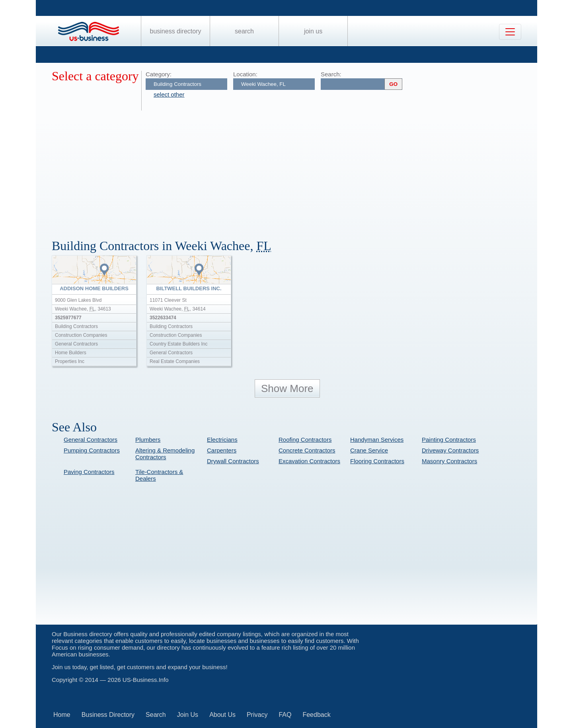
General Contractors (91, 440)
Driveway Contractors (450, 450)
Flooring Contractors (377, 461)
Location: (245, 74)
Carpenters (222, 450)
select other (169, 94)
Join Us (313, 31)
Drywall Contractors (233, 461)
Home (62, 715)
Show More (287, 388)
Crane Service (369, 450)
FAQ (285, 715)
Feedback (316, 715)
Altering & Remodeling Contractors (165, 454)
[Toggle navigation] (510, 32)
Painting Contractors (449, 440)
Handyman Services (377, 440)
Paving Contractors (89, 472)
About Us (222, 715)
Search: (331, 74)
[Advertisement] (290, 170)
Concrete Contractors (307, 450)
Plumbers (148, 440)
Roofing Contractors (305, 440)
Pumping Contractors (92, 450)
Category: (159, 74)
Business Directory (176, 31)
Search (244, 31)
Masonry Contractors (449, 461)
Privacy (257, 715)
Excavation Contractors (309, 461)
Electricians (222, 440)
